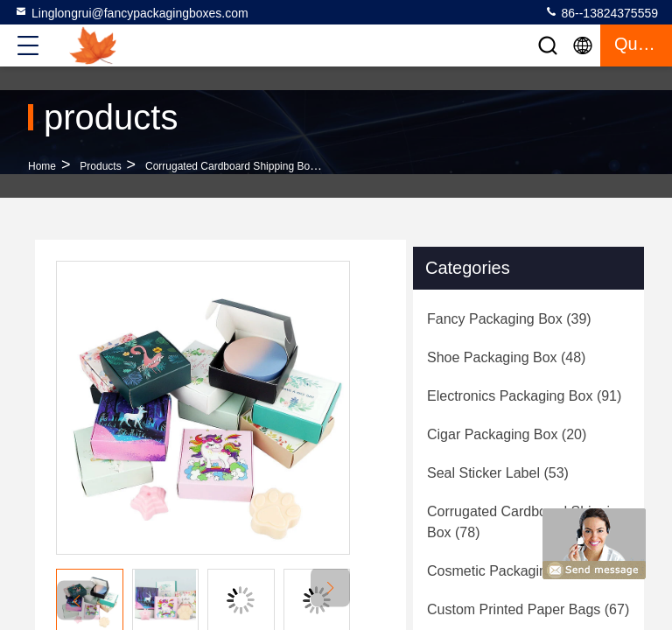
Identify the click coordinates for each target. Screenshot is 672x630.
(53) (498, 473)
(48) (506, 357)
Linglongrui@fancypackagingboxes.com (131, 12)
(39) (509, 319)
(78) (526, 522)
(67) (528, 609)
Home (42, 166)
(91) (524, 396)
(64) (519, 571)
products (100, 166)
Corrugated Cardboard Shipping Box (230, 166)
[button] (330, 588)
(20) (507, 434)
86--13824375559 (601, 12)
